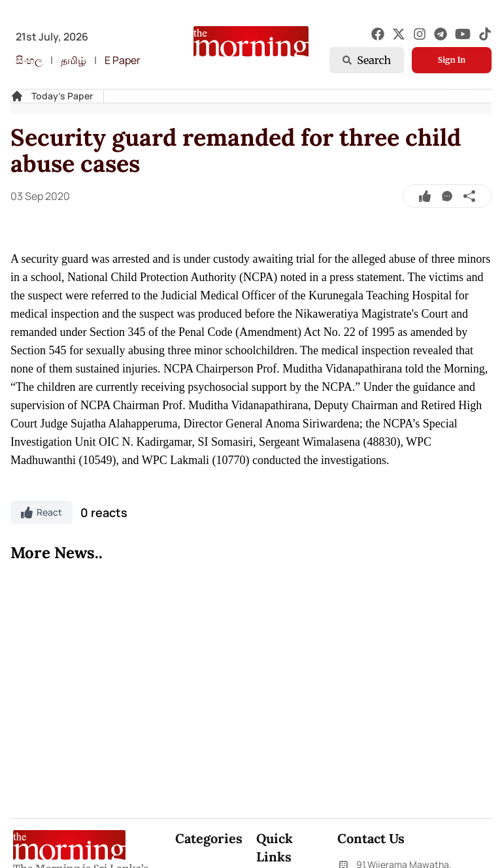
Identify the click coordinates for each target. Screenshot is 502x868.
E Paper (123, 60)
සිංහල (29, 60)
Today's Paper (62, 96)
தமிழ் (74, 60)
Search (367, 60)
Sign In (452, 60)
